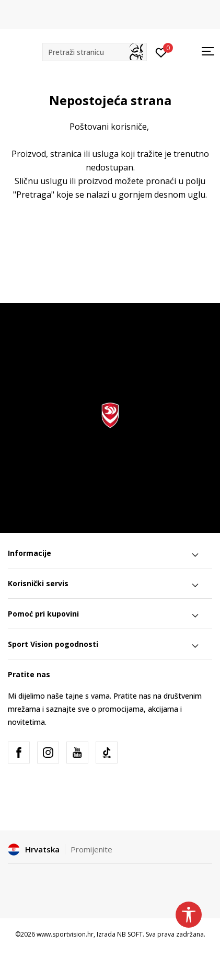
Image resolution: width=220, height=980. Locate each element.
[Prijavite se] (161, 52)
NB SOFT (130, 934)
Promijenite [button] (91, 849)
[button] (95, 52)
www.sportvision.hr (65, 934)
